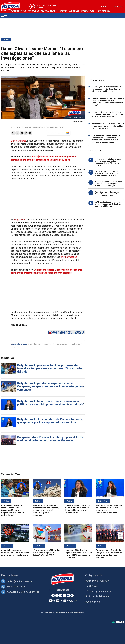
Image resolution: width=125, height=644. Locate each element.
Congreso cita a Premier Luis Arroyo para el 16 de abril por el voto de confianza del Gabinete (50, 439)
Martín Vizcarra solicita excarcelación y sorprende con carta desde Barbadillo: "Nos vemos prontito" (108, 126)
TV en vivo (91, 586)
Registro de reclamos (97, 581)
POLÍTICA (15, 347)
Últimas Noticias (18, 11)
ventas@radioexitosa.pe (19, 581)
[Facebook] (53, 596)
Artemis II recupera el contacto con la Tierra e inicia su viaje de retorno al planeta (15, 553)
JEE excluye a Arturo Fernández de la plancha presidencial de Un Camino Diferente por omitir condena (106, 89)
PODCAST (119, 7)
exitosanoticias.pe (16, 587)
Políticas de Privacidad (98, 596)
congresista (20, 220)
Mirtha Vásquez (69, 257)
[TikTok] (72, 596)
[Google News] (68, 596)
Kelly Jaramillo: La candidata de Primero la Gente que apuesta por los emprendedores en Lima (50, 421)
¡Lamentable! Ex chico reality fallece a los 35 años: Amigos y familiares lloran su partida (107, 173)
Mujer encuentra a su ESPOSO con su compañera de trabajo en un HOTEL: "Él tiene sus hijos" (108, 184)
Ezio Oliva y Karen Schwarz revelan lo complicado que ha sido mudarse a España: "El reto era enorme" (108, 162)
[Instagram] (64, 596)
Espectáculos (87, 11)
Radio (25, 21)
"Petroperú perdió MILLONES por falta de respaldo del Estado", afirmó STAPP (46, 553)
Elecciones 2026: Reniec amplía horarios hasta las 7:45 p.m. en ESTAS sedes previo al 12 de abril (78, 554)
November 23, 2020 (66, 332)
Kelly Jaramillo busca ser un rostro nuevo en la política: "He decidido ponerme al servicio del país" (51, 403)
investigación (49, 344)
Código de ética (94, 575)
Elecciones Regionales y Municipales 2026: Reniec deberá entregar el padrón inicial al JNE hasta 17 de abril (107, 114)
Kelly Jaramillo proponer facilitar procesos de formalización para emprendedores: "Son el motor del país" (50, 368)
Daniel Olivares (19, 141)
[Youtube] (61, 596)
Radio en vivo (93, 602)
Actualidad (33, 11)
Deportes (63, 11)
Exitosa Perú (104, 11)
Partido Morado (76, 344)
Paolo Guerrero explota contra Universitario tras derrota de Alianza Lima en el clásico (107, 194)
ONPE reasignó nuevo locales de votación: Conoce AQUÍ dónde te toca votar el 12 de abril (108, 204)
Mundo (53, 11)
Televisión (15, 21)
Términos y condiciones (98, 591)
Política (45, 11)
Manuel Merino (62, 344)
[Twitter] (57, 596)
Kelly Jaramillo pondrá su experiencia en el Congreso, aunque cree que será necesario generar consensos (51, 386)
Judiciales (74, 11)
